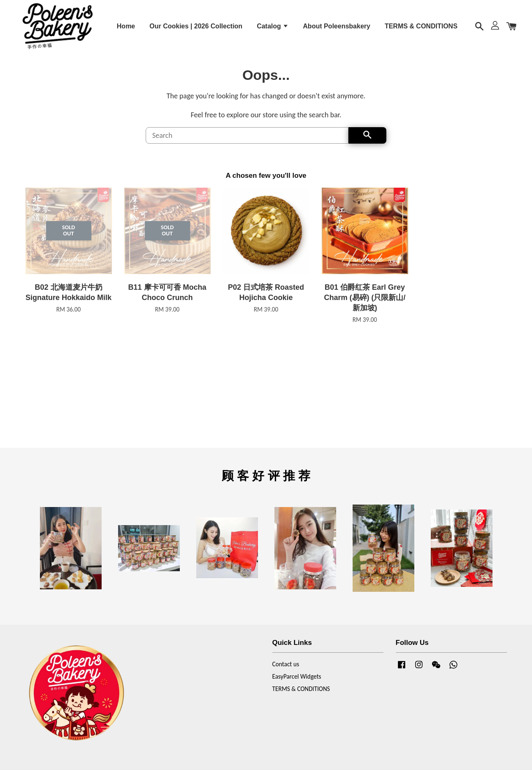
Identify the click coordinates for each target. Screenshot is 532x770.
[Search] (247, 143)
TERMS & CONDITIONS (421, 29)
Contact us (286, 671)
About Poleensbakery (337, 29)
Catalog (273, 29)
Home (126, 29)
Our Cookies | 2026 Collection (196, 29)
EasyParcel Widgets (297, 684)
